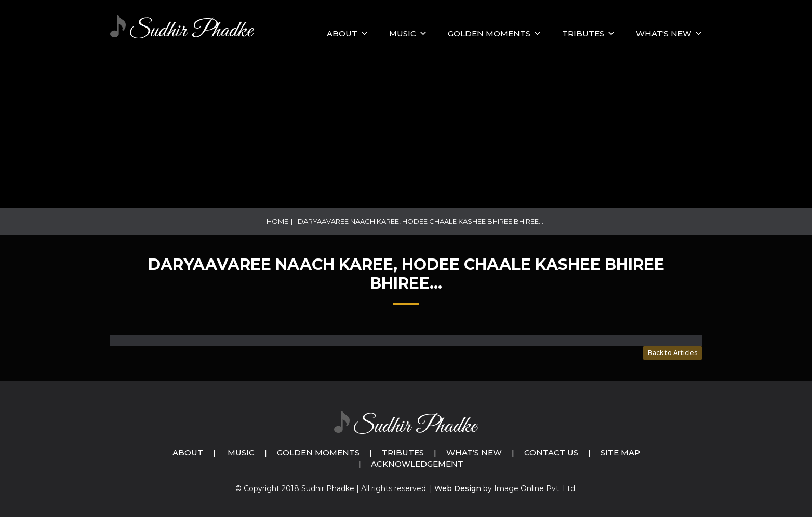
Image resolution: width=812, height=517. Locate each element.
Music (241, 452)
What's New (664, 33)
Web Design (458, 488)
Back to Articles (673, 353)
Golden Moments (318, 452)
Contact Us (551, 452)
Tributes (583, 33)
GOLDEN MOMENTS (489, 33)
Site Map (620, 452)
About (342, 33)
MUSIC (403, 33)
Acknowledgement (417, 464)
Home (277, 221)
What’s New (474, 452)
